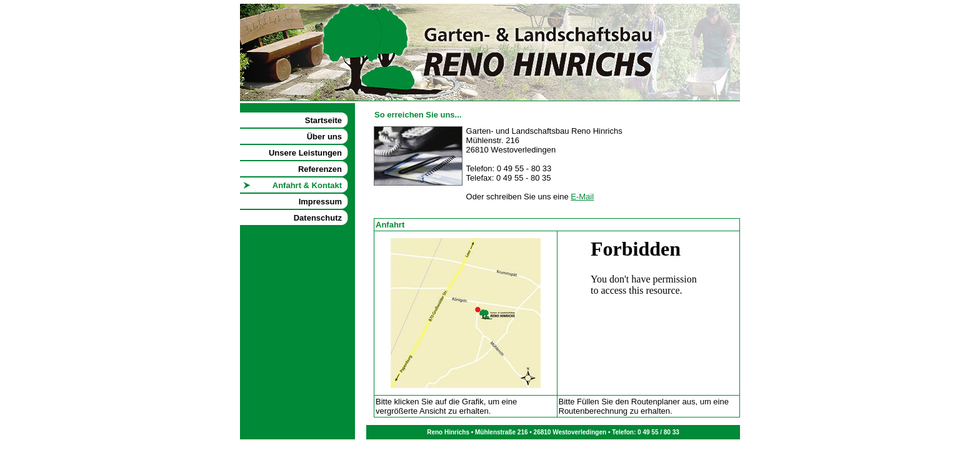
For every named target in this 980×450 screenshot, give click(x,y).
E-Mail (582, 197)
